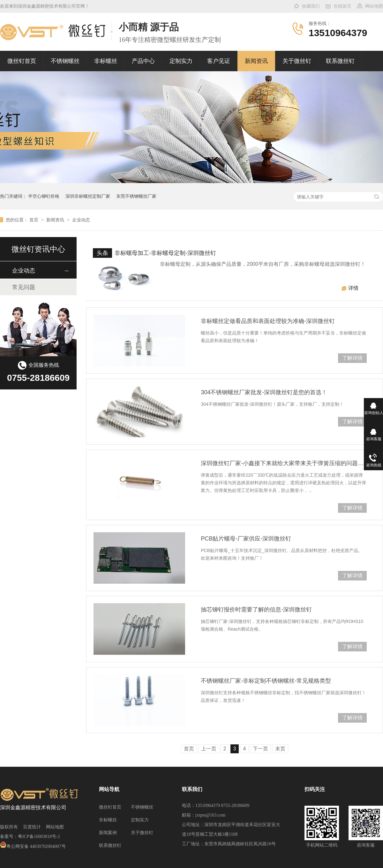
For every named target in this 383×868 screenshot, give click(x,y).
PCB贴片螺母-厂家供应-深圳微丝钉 (246, 539)
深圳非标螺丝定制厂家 (88, 196)
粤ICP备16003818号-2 (39, 837)
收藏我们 (311, 6)
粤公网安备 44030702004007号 (33, 846)
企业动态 (81, 220)
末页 (280, 749)
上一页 (209, 749)
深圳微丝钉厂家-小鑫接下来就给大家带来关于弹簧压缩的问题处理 (284, 463)
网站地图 (374, 6)
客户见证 (219, 61)
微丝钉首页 (22, 61)
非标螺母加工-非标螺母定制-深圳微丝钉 (165, 253)
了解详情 (352, 358)
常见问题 (24, 287)
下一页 (260, 749)
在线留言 (342, 6)
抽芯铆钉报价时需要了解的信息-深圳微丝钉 (256, 610)
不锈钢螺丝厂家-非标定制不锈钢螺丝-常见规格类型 (266, 681)
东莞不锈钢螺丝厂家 (136, 196)
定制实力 (181, 61)
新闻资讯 (256, 61)
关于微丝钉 (297, 61)
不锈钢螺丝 (65, 61)
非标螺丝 (106, 61)
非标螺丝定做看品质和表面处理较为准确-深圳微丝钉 (268, 321)
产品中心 (143, 61)
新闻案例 (108, 833)
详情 (353, 288)
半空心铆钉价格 (44, 196)
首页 (34, 220)
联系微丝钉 (340, 61)
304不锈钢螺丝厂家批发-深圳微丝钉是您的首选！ (264, 392)
